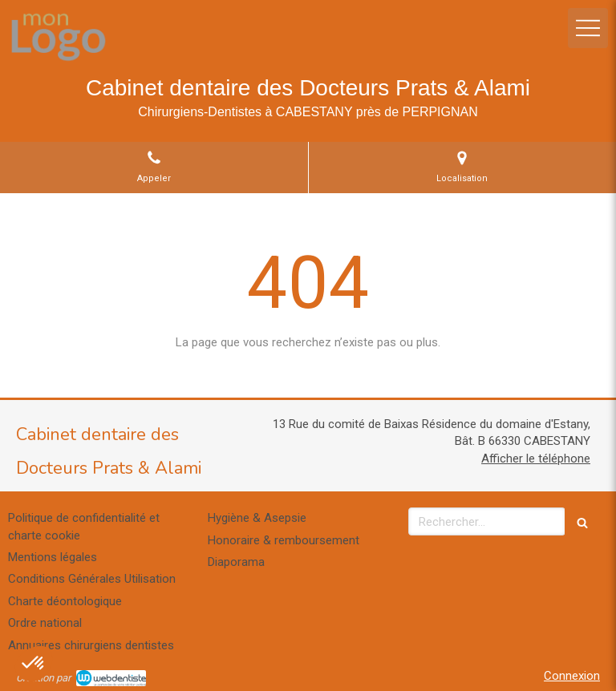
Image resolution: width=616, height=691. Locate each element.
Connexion (572, 676)
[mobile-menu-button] (588, 28)
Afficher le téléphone (536, 459)
